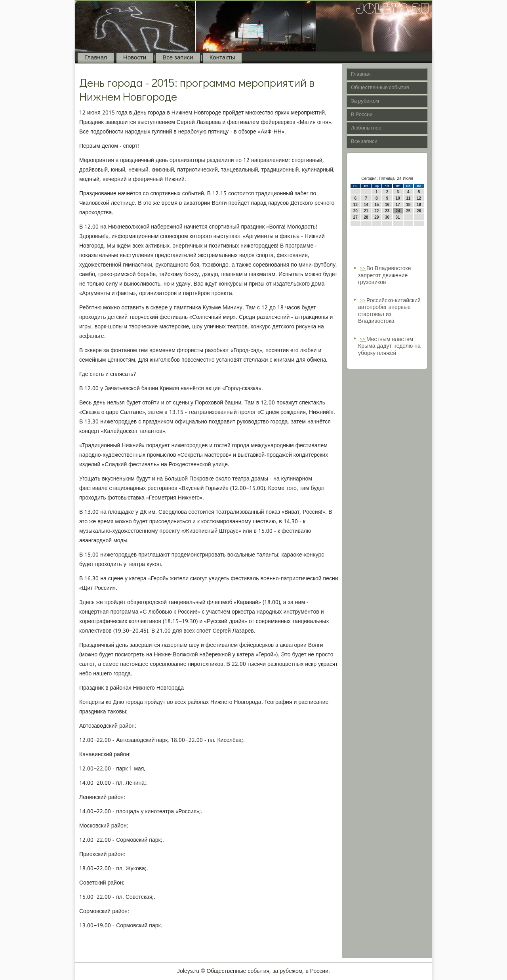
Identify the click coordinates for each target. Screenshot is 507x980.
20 (355, 211)
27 (355, 217)
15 (376, 205)
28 (366, 217)
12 (419, 198)
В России (362, 115)
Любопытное (366, 128)
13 (355, 205)
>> (363, 269)
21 (366, 211)
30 (387, 217)
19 (419, 205)
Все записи (178, 58)
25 (408, 211)
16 (387, 205)
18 (408, 205)
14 (366, 205)
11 (408, 198)
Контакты (222, 58)
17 (398, 205)
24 (398, 211)
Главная (96, 58)
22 (376, 211)
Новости (135, 58)
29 (376, 217)
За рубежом (365, 101)
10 (398, 198)
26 (419, 211)
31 (398, 217)
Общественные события (380, 88)
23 (387, 211)
